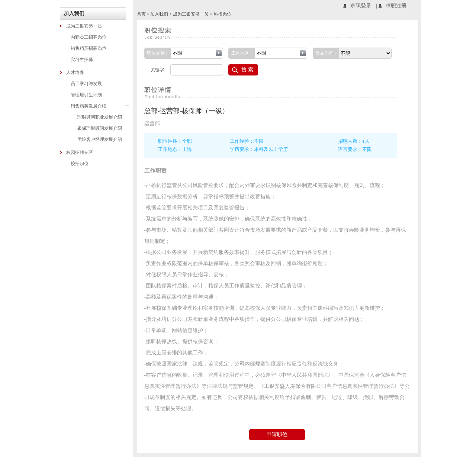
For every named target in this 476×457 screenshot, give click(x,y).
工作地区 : (241, 53)
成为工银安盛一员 (84, 26)
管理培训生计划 (86, 95)
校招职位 (80, 164)
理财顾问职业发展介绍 (100, 117)
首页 (141, 14)
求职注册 (396, 6)
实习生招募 (82, 59)
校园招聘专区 (80, 152)
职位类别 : (157, 53)
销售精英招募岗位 (89, 48)
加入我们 (159, 14)
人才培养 (75, 73)
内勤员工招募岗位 (89, 37)
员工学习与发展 (86, 84)
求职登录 (361, 6)
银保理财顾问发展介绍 (100, 128)
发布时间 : (326, 53)
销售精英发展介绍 (100, 106)
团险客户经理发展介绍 (100, 139)
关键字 (157, 70)
